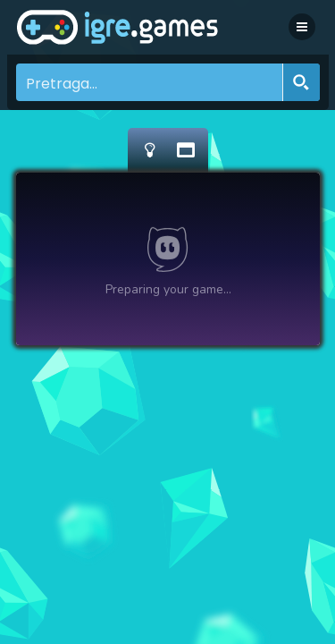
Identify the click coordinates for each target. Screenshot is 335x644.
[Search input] (150, 82)
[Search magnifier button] (301, 82)
